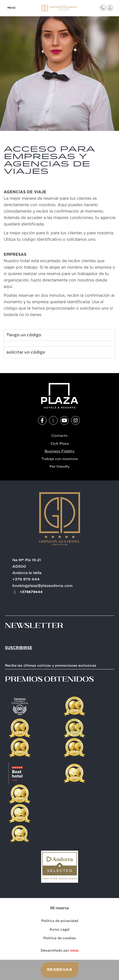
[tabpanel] (59, 344)
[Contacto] (103, 8)
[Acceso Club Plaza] (110, 8)
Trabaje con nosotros (60, 459)
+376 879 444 (26, 580)
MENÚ (12, 8)
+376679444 (31, 592)
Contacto (59, 436)
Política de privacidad (60, 921)
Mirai (74, 951)
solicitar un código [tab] (26, 352)
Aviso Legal (59, 930)
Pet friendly (59, 467)
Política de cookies (60, 938)
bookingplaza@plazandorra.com (42, 586)
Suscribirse (19, 648)
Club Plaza (60, 444)
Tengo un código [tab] (24, 335)
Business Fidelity (59, 451)
